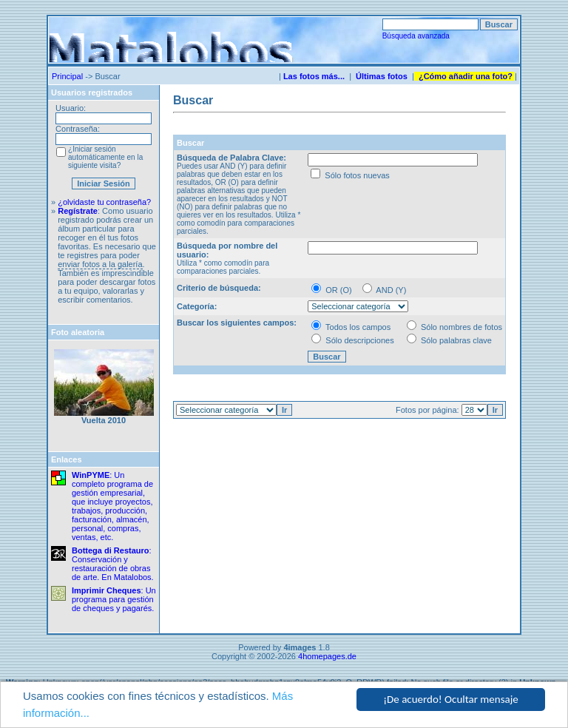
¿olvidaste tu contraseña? (104, 202)
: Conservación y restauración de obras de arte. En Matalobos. (113, 564)
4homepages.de (327, 656)
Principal (67, 76)
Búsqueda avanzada (416, 36)
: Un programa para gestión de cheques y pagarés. (114, 599)
